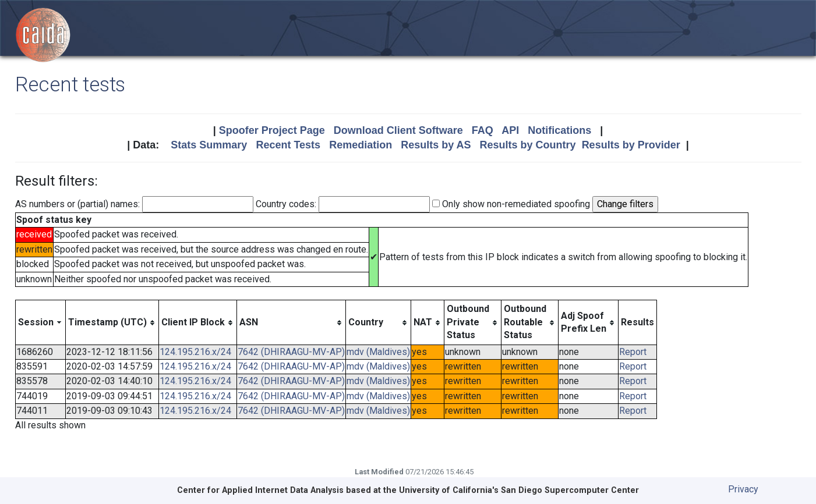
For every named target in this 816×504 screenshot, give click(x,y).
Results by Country (528, 145)
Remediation (361, 145)
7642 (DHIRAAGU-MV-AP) (291, 352)
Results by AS (436, 145)
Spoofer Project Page (272, 130)
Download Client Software (398, 130)
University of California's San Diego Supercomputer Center (519, 490)
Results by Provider (631, 145)
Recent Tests (288, 145)
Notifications (559, 130)
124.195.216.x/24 (195, 352)
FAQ (483, 130)
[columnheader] (40, 322)
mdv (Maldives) (378, 352)
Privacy (743, 489)
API (510, 130)
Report (633, 352)
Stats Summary (209, 145)
